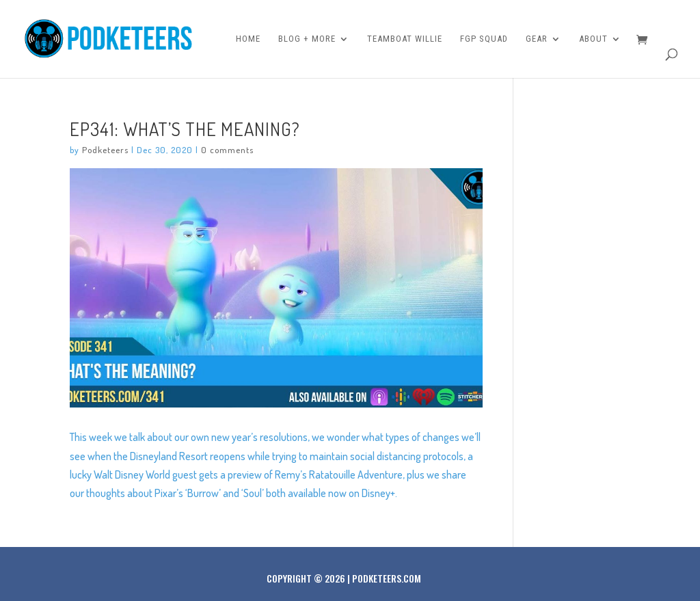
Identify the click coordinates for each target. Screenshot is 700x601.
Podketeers (105, 150)
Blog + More (307, 39)
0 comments (227, 150)
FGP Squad (484, 39)
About (593, 39)
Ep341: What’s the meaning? (185, 129)
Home (248, 39)
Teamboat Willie (405, 39)
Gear (537, 39)
